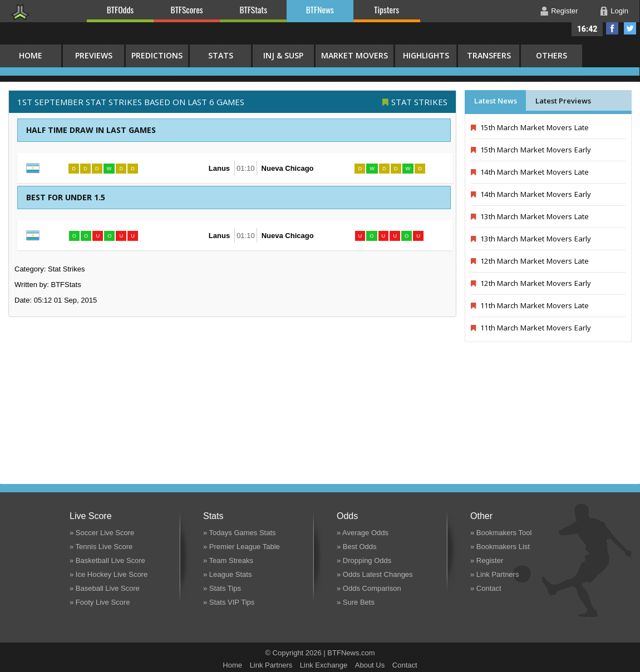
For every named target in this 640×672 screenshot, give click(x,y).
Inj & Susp (283, 55)
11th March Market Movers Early (531, 328)
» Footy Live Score (100, 602)
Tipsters (387, 9)
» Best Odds (357, 547)
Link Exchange (324, 665)
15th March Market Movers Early (531, 150)
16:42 (587, 29)
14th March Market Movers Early (531, 194)
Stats (221, 55)
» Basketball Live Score (107, 560)
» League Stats (227, 574)
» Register (487, 560)
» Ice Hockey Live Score (109, 574)
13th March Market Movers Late (530, 216)
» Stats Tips (222, 588)
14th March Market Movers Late (530, 172)
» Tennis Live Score (101, 547)
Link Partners (271, 665)
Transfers (489, 55)
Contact (405, 665)
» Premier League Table (242, 547)
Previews (94, 55)
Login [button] (619, 11)
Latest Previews (563, 101)
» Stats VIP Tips (229, 602)
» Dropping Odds (364, 560)
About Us (370, 665)
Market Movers (355, 55)
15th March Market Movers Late (530, 127)
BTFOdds (120, 9)
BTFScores (187, 9)
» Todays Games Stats (240, 533)
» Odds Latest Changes (375, 574)
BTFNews (320, 9)
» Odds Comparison (369, 588)
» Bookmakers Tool (501, 533)
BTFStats (254, 9)
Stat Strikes (419, 102)
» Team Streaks (228, 560)
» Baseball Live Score (105, 588)
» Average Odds (363, 533)
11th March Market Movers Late (530, 305)
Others (552, 55)
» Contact (486, 588)
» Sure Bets (356, 602)
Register (564, 11)
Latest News (496, 101)
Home (232, 665)
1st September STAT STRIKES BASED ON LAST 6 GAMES (131, 102)
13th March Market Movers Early (531, 239)
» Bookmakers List (500, 547)
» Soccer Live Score (102, 533)
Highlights (426, 55)
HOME (31, 55)
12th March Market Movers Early (531, 283)
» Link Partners (494, 574)
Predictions (157, 55)
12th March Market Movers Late (530, 261)
